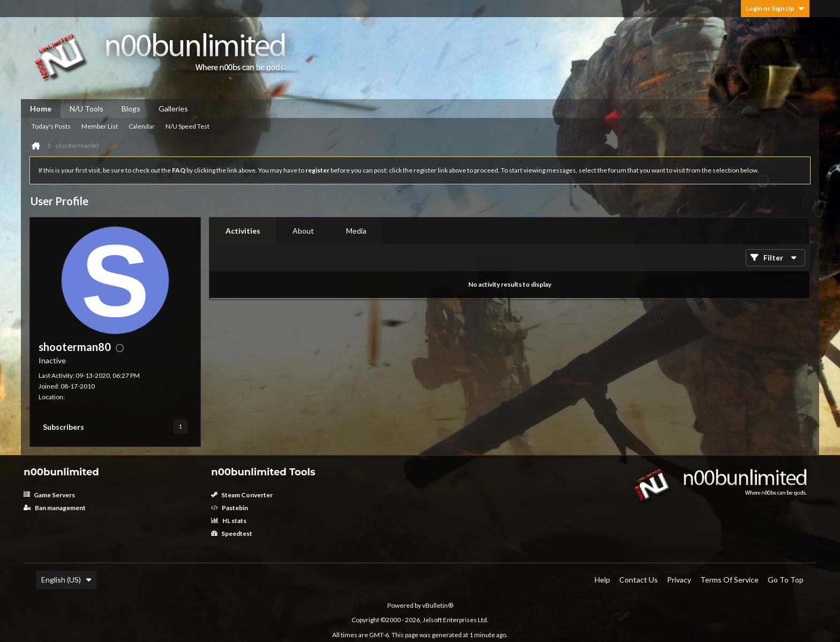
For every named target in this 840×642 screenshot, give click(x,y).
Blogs (131, 109)
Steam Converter (242, 495)
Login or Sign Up (775, 8)
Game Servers (49, 495)
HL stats (229, 521)
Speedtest (232, 533)
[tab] (243, 231)
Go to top (786, 580)
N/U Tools (87, 109)
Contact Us (639, 580)
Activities (243, 231)
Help (602, 580)
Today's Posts (51, 126)
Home (41, 109)
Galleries (173, 109)
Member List (100, 126)
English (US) (66, 580)
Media (356, 231)
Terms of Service (729, 580)
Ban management (55, 508)
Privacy (679, 580)
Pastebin (230, 508)
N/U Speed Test (187, 126)
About (303, 231)
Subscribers (63, 427)
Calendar (142, 126)
